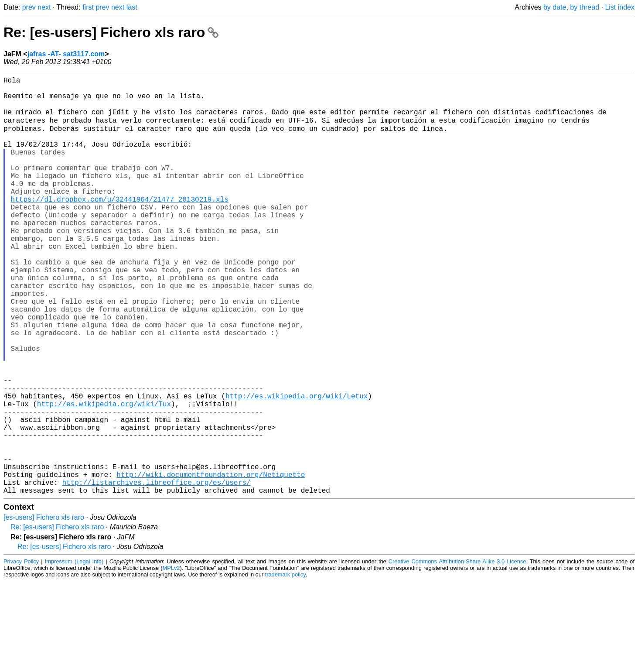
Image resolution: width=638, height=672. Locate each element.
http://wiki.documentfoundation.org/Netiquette (211, 562)
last (132, 7)
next (44, 7)
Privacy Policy (21, 652)
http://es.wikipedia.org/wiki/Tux (104, 475)
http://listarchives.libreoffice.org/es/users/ (156, 571)
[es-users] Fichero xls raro (44, 608)
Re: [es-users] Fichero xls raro (111, 32)
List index (620, 7)
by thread (585, 7)
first (88, 7)
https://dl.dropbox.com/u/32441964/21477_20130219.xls (120, 226)
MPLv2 (171, 659)
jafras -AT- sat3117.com (66, 54)
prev (29, 7)
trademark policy (285, 665)
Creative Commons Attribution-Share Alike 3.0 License (457, 652)
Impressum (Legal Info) (74, 652)
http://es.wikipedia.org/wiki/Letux (297, 466)
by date (555, 7)
